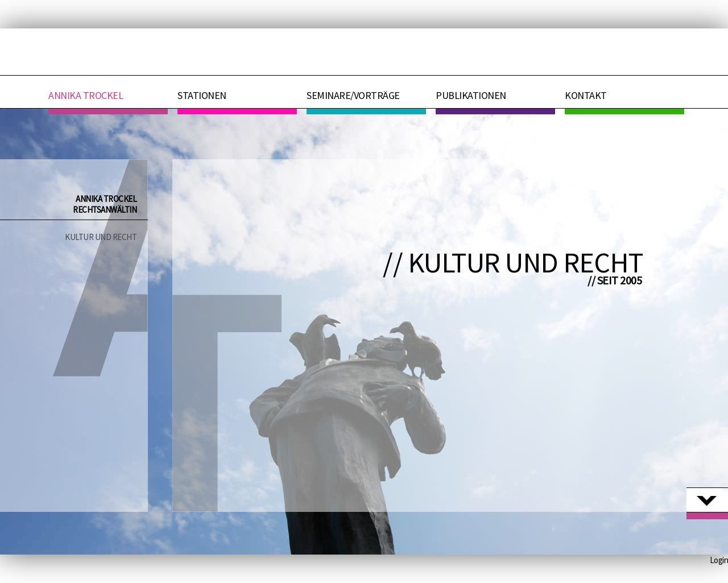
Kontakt (586, 95)
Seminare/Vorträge (353, 95)
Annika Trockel (86, 95)
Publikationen (471, 95)
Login (719, 560)
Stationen (202, 95)
